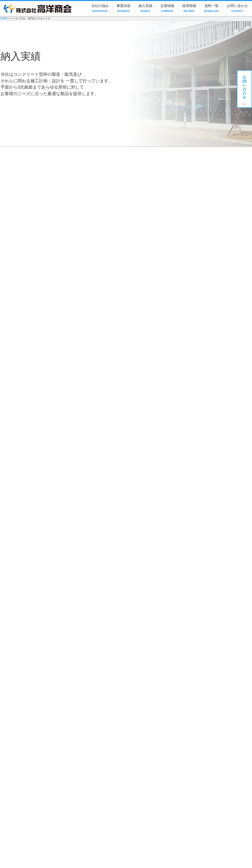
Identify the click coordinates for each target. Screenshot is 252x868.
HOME (4, 18)
